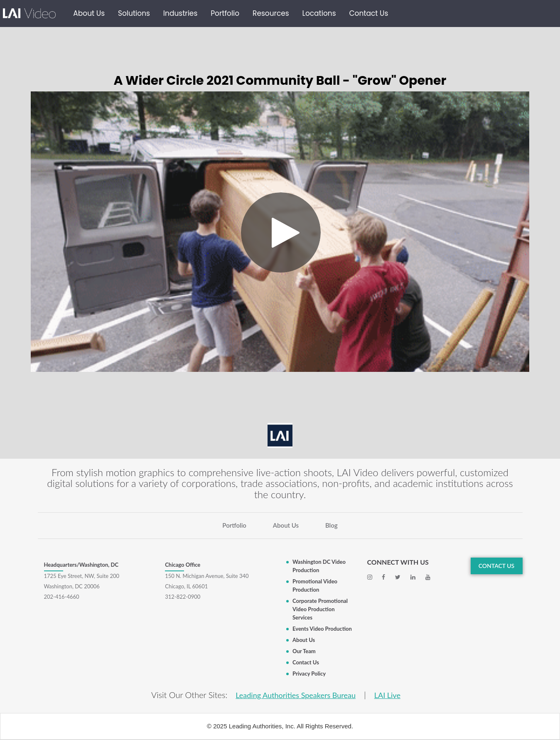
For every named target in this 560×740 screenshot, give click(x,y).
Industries (180, 13)
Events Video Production (322, 629)
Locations (319, 13)
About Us (89, 13)
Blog (332, 525)
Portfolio (225, 13)
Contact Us (368, 13)
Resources (271, 13)
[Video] (280, 232)
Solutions (134, 13)
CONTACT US (497, 566)
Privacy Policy (309, 674)
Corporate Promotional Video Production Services (320, 609)
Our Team (304, 651)
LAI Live (387, 695)
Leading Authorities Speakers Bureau (296, 695)
